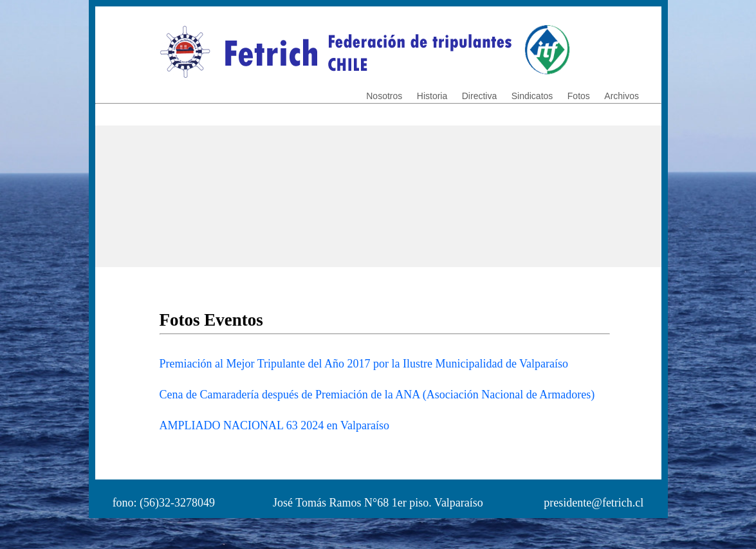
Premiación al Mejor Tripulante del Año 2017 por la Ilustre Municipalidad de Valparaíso (364, 364)
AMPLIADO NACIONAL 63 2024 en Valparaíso (274, 425)
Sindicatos (532, 96)
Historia (432, 96)
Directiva (479, 96)
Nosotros (384, 96)
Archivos (622, 96)
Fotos (579, 96)
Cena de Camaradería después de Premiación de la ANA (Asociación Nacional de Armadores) (377, 395)
